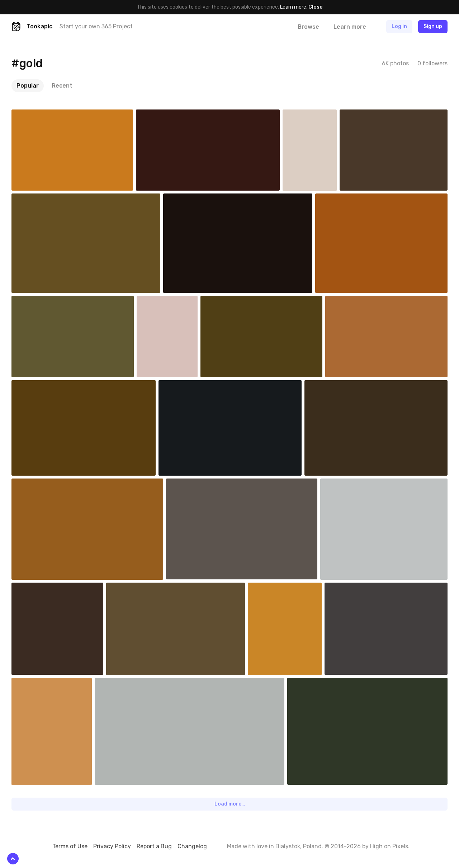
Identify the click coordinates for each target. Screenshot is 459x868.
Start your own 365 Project (96, 26)
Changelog (192, 846)
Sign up (433, 26)
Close (315, 7)
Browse (308, 27)
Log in (399, 26)
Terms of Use (70, 846)
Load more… (230, 804)
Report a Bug (154, 846)
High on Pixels (389, 846)
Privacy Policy (112, 846)
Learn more (293, 7)
